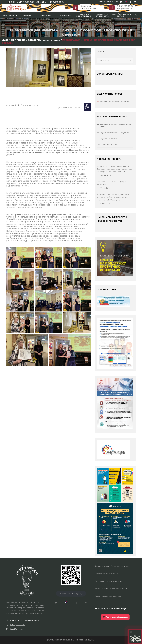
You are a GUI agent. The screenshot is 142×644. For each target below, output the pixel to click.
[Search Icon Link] (136, 15)
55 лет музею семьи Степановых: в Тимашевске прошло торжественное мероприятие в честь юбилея (115, 169)
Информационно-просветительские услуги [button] (114, 125)
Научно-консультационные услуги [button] (113, 133)
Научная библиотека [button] (107, 139)
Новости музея (30, 105)
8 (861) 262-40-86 (125, 6)
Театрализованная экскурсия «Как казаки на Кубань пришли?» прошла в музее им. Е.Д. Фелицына (115, 197)
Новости (65, 15)
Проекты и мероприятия (84, 15)
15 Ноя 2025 (104, 204)
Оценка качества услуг (71, 594)
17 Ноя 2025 (104, 188)
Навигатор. (56, 2)
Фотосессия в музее (107, 144)
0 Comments (67, 108)
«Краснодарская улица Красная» (115, 101)
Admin (17, 105)
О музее (28, 15)
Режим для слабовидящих (115, 617)
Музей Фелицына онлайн (122, 15)
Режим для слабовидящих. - (27, 2)
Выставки (47, 15)
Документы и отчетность (103, 15)
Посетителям (9, 15)
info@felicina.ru (124, 9)
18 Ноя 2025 (104, 175)
